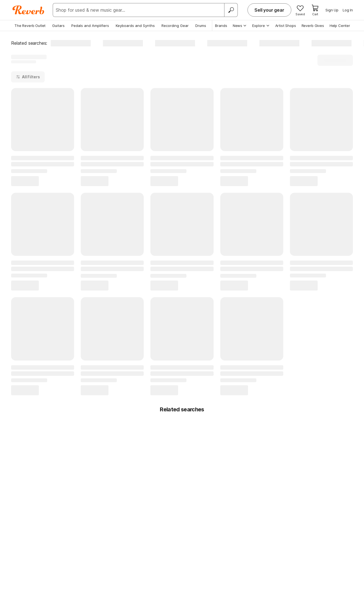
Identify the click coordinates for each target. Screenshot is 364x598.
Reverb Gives (313, 26)
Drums (201, 26)
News (240, 26)
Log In (348, 10)
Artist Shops (286, 26)
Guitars (58, 26)
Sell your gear (269, 10)
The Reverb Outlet (30, 26)
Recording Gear (175, 26)
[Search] (231, 10)
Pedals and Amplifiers (90, 26)
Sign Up (332, 10)
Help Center (340, 26)
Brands (221, 26)
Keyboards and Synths (135, 26)
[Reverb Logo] (28, 10)
